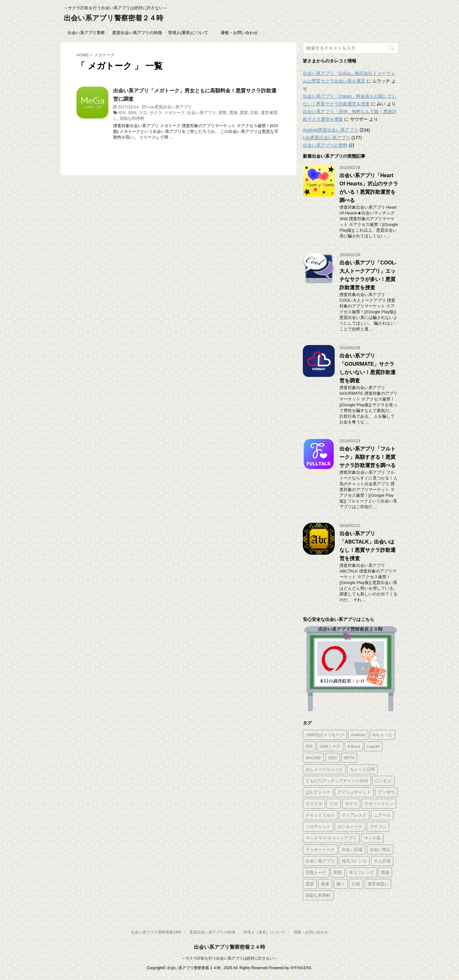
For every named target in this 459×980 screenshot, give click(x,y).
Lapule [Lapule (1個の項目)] (373, 746)
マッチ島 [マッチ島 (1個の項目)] (372, 838)
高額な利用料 (132, 118)
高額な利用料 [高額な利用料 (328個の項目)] (318, 895)
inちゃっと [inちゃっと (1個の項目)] (382, 735)
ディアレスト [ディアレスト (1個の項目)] (354, 815)
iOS (122, 113)
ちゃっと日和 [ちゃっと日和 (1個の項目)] (362, 769)
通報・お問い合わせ (239, 33)
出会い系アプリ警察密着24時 (156, 932)
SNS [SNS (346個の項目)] (333, 758)
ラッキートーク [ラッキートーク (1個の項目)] (320, 850)
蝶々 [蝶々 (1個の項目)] (341, 884)
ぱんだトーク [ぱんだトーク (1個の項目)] (318, 792)
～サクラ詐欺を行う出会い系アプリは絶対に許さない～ (229, 958)
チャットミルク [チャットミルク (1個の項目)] (320, 815)
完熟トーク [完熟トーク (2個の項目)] (316, 872)
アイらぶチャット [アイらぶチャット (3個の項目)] (354, 792)
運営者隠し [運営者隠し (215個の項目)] (378, 884)
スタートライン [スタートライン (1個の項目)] (379, 804)
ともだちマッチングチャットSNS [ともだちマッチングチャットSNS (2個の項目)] (337, 781)
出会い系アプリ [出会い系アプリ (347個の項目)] (320, 861)
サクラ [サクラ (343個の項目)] (351, 804)
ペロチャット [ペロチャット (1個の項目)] (318, 827)
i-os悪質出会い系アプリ (170, 107)
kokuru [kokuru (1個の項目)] (354, 746)
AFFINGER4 (300, 968)
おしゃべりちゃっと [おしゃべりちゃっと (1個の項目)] (324, 769)
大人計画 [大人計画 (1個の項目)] (382, 861)
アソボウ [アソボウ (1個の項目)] (386, 792)
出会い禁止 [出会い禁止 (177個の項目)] (380, 850)
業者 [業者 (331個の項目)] (325, 884)
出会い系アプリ (202, 113)
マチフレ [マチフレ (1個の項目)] (378, 827)
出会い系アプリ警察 (86, 33)
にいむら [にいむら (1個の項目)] (383, 781)
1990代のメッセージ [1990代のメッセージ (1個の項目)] (325, 735)
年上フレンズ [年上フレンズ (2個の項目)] (361, 872)
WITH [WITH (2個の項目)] (349, 758)
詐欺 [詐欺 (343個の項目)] (356, 884)
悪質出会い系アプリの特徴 (137, 33)
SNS (132, 113)
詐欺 (254, 113)
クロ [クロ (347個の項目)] (333, 804)
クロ (143, 113)
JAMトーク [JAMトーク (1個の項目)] (330, 746)
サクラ (156, 113)
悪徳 (233, 113)
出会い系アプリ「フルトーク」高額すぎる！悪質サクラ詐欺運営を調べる (368, 457)
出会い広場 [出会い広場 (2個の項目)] (352, 850)
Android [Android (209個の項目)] (358, 735)
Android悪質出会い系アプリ (331, 130)
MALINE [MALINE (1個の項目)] (313, 758)
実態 (222, 113)
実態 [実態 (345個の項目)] (338, 872)
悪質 (244, 113)
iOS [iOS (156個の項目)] (309, 746)
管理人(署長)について (188, 33)
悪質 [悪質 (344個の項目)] (310, 884)
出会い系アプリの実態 (325, 145)
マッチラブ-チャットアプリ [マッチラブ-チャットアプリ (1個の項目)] (331, 838)
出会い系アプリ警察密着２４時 (113, 18)
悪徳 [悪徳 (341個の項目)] (385, 872)
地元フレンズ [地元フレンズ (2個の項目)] (354, 861)
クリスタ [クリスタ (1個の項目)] (314, 804)
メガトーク (175, 113)
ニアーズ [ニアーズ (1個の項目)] (382, 815)
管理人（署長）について (264, 932)
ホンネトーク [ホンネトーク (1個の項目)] (350, 827)
